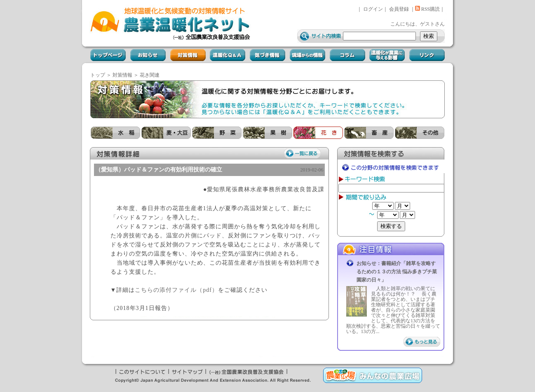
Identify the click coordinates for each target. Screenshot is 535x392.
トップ (98, 75)
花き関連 (150, 75)
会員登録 (399, 9)
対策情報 (122, 75)
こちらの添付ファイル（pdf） (176, 290)
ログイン (373, 9)
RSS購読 (427, 9)
